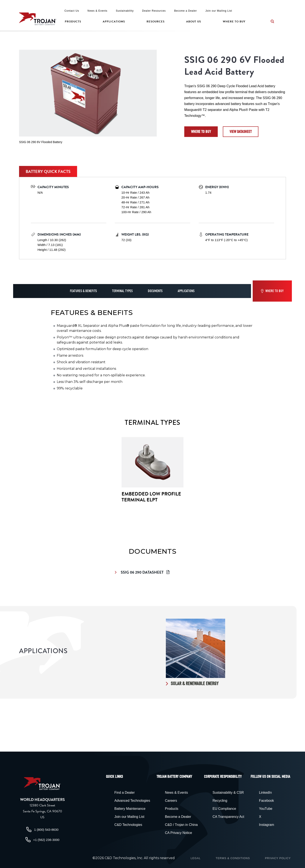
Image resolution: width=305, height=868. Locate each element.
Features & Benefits (83, 291)
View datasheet (241, 132)
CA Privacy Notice (179, 833)
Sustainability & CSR (228, 793)
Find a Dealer (125, 793)
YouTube (266, 809)
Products (73, 22)
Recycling (220, 801)
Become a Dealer (186, 11)
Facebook (266, 801)
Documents (155, 291)
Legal (196, 858)
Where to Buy (234, 22)
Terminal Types (122, 291)
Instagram (267, 825)
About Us (194, 22)
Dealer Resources (154, 11)
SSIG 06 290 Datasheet (143, 572)
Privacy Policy (278, 858)
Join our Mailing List (219, 11)
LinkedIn (265, 793)
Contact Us (72, 11)
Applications (114, 22)
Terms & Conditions (233, 858)
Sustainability (125, 11)
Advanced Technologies (132, 801)
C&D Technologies (128, 825)
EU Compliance (224, 809)
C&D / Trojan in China (181, 825)
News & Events (97, 11)
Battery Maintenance (130, 809)
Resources (156, 22)
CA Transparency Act (228, 817)
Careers (171, 801)
